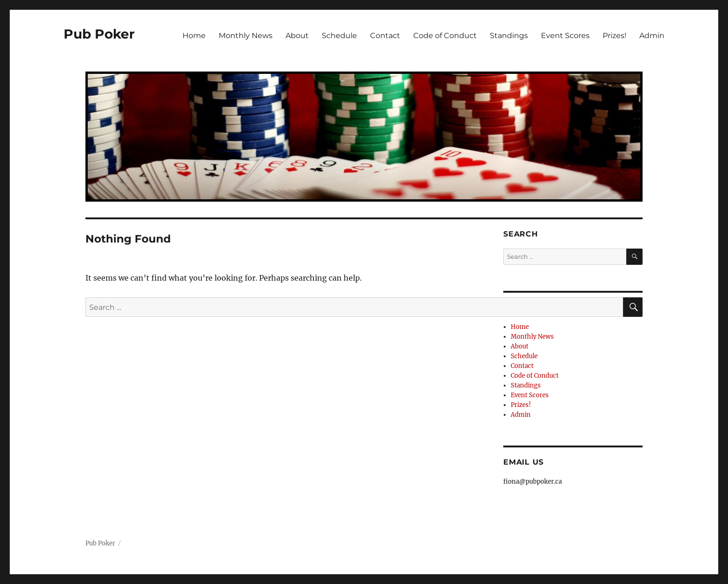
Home (194, 36)
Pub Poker (99, 34)
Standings (509, 36)
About (297, 36)
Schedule (339, 36)
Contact (385, 36)
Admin (652, 36)
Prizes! (614, 36)
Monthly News (246, 36)
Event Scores (565, 36)
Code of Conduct (445, 36)
